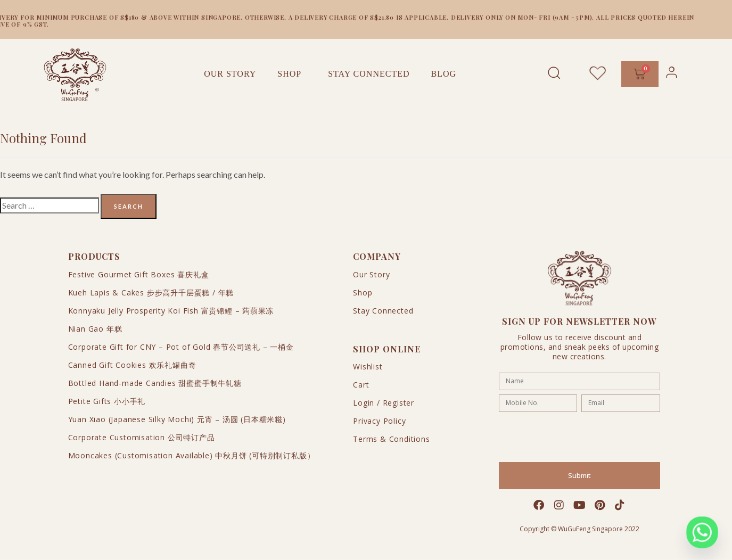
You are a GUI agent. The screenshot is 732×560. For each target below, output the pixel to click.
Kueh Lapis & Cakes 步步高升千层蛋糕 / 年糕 (151, 293)
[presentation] (580, 437)
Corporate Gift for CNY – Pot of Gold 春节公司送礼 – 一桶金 (181, 347)
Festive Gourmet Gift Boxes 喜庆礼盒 (139, 274)
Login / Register (384, 403)
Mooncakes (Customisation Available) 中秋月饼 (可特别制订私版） (192, 455)
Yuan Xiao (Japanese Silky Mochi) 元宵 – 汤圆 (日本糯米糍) (177, 419)
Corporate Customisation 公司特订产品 (142, 437)
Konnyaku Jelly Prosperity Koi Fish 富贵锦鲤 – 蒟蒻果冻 (171, 311)
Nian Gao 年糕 (95, 329)
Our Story (230, 74)
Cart (361, 385)
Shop (292, 74)
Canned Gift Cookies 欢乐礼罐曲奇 (132, 365)
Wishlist (368, 367)
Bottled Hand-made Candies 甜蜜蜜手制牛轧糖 (155, 383)
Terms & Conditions (391, 439)
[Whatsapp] (702, 532)
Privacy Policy (379, 421)
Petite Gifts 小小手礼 (107, 401)
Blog (443, 74)
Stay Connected (369, 74)
